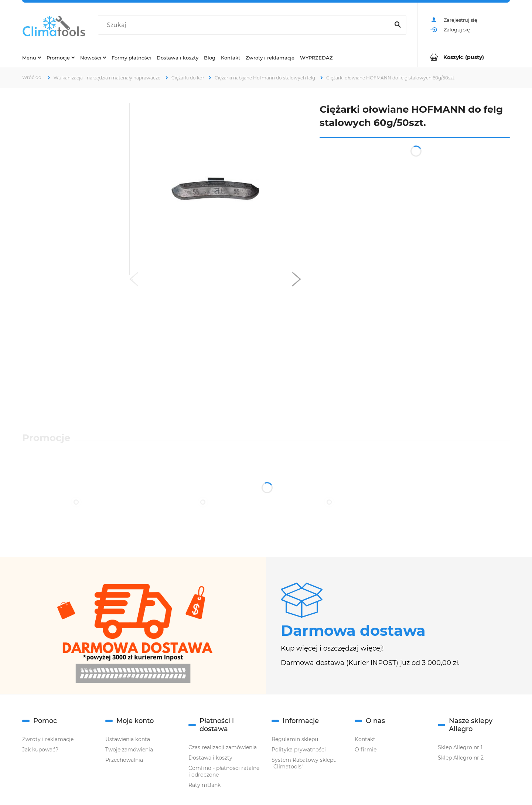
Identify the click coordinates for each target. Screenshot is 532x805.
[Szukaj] (398, 25)
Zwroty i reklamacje (48, 739)
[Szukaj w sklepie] (245, 25)
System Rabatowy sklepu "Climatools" (304, 763)
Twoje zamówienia (129, 750)
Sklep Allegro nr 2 (461, 758)
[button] (134, 281)
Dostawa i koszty (210, 758)
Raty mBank (204, 785)
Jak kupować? (40, 750)
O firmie (366, 750)
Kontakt (365, 739)
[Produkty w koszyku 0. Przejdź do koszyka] (464, 57)
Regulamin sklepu (295, 739)
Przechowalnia (124, 760)
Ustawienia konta (128, 739)
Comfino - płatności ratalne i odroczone (224, 771)
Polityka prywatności (299, 750)
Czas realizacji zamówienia (223, 747)
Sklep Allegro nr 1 (460, 747)
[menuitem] (32, 57)
